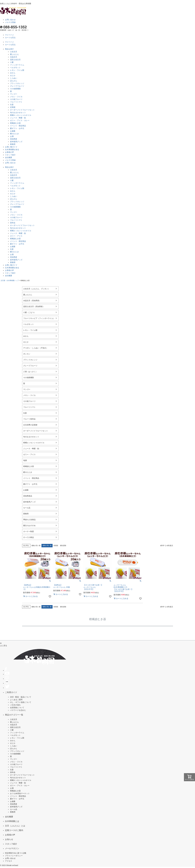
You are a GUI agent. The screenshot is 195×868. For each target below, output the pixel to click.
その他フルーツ (16, 99)
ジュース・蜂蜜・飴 (18, 118)
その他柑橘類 (15, 89)
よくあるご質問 (16, 700)
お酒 (12, 136)
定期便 (13, 107)
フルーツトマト (16, 102)
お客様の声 (9, 152)
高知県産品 (28, 496)
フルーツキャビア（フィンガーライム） (39, 318)
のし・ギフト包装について (21, 702)
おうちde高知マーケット (20, 793)
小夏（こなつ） (29, 312)
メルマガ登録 (10, 22)
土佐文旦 (14, 52)
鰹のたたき (14, 134)
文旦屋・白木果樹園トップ (10, 281)
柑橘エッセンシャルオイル (21, 115)
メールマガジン (12, 848)
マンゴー (14, 94)
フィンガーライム (17, 65)
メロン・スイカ (16, 97)
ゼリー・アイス (16, 236)
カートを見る (10, 38)
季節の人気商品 (29, 520)
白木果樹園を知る (12, 150)
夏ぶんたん (14, 54)
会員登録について (17, 708)
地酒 (25, 460)
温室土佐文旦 (15, 60)
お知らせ (9, 839)
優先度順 (63, 546)
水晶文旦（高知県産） (32, 301)
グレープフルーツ (17, 86)
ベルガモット (15, 68)
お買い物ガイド (11, 147)
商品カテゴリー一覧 (14, 715)
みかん (13, 73)
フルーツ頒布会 (29, 419)
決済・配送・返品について (21, 697)
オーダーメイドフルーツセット (22, 110)
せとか (13, 75)
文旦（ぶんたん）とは (15, 826)
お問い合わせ (10, 20)
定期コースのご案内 (14, 830)
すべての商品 (29, 537)
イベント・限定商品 (18, 126)
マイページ (9, 35)
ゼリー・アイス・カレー (20, 120)
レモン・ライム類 (17, 70)
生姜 (12, 105)
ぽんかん (14, 81)
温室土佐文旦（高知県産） (34, 306)
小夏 (12, 62)
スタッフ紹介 (10, 155)
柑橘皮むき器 (15, 123)
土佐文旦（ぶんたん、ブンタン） (36, 289)
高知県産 (14, 139)
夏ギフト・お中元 (17, 128)
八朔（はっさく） (30, 372)
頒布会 (13, 223)
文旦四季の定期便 (30, 425)
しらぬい (14, 78)
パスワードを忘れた (18, 710)
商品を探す (9, 49)
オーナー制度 (29, 531)
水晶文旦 (14, 57)
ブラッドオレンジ (17, 83)
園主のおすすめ (29, 526)
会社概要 (9, 157)
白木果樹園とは (12, 821)
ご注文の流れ (15, 705)
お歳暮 (13, 131)
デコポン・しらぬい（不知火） (36, 348)
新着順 (56, 546)
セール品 (27, 508)
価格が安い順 (36, 546)
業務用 (13, 144)
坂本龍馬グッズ (16, 142)
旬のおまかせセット (18, 112)
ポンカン (27, 354)
